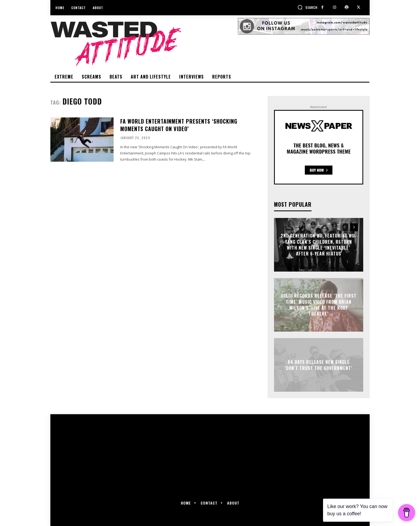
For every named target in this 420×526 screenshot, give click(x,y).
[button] (307, 7)
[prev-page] (344, 227)
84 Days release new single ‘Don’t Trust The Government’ (318, 365)
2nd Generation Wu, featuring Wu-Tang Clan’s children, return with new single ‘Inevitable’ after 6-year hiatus (319, 245)
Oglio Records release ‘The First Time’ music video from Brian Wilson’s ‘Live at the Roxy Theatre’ (319, 305)
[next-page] (354, 227)
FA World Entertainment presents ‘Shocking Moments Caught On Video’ (179, 125)
